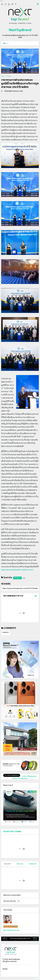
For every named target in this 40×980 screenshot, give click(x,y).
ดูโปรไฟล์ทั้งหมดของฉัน (11, 930)
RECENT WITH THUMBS (12, 832)
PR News (9, 76)
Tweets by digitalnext (20, 778)
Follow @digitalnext (29, 776)
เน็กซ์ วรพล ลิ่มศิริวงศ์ (11, 926)
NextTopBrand (20, 30)
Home (3, 76)
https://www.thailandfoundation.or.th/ (17, 570)
